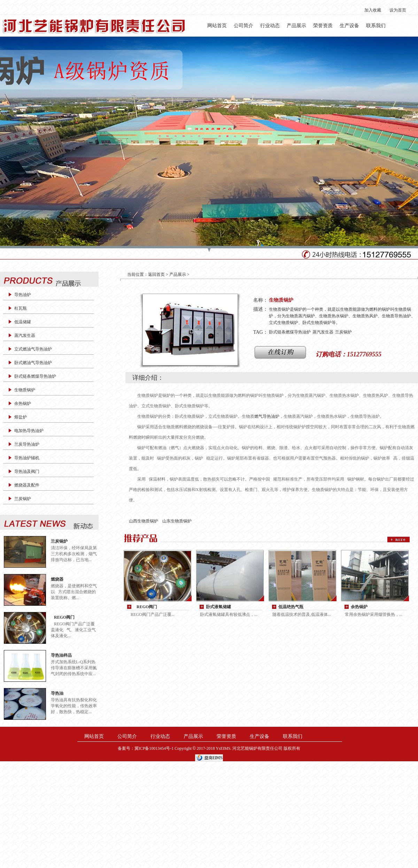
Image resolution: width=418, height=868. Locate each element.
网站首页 (217, 26)
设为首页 (398, 10)
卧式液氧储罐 (218, 607)
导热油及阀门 (27, 471)
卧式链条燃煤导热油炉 (35, 376)
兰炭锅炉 (23, 499)
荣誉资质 (323, 26)
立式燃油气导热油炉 (33, 349)
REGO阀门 (63, 617)
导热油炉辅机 (27, 458)
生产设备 (349, 26)
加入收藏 (373, 10)
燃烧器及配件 (27, 485)
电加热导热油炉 (29, 431)
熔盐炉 (21, 417)
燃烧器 (57, 579)
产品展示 (296, 26)
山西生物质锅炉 (144, 521)
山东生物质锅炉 (177, 521)
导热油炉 (23, 295)
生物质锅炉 (25, 390)
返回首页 (156, 274)
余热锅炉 (23, 403)
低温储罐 (23, 322)
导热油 (57, 693)
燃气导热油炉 (267, 416)
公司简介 (243, 26)
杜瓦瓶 (21, 308)
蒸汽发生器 (25, 335)
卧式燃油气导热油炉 (33, 363)
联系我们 (376, 26)
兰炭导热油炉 (27, 444)
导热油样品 (61, 655)
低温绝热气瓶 (291, 607)
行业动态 (270, 26)
